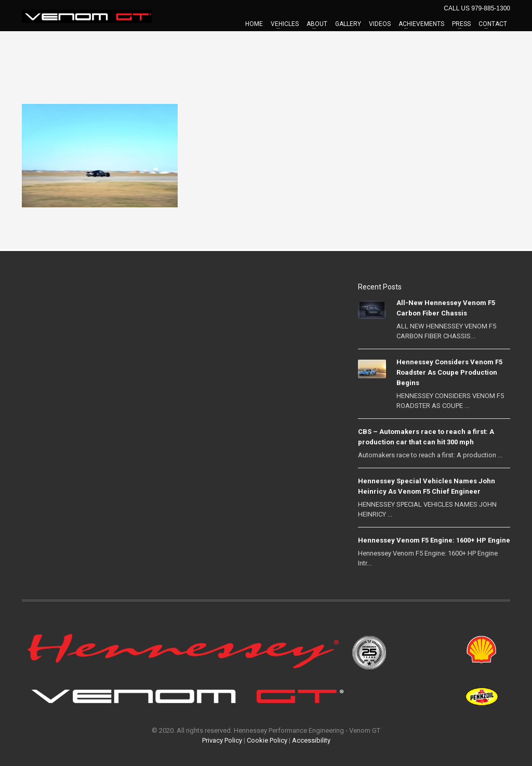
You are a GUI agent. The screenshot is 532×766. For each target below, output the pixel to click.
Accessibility (311, 740)
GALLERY (348, 24)
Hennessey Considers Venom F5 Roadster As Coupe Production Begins (449, 372)
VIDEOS (380, 24)
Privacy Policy (222, 740)
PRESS (461, 24)
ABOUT (317, 24)
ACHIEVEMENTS (421, 24)
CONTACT (493, 24)
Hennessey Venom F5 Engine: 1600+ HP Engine (434, 540)
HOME (254, 24)
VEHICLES (285, 24)
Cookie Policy (267, 740)
